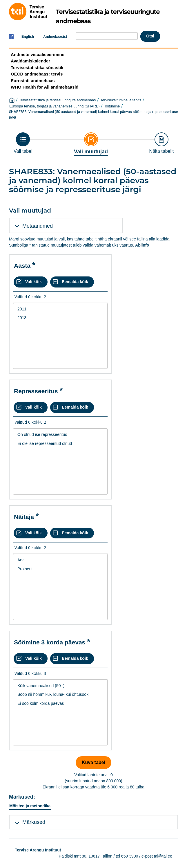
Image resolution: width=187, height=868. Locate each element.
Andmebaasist (55, 37)
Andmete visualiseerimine (38, 54)
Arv (60, 560)
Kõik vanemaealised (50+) (60, 686)
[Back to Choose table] (23, 143)
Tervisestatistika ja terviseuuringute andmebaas (58, 100)
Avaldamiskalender (30, 61)
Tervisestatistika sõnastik (37, 68)
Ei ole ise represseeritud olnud (60, 444)
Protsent (60, 569)
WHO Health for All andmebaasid (45, 87)
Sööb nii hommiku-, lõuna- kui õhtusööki (60, 694)
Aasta (22, 266)
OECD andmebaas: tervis (37, 74)
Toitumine (112, 106)
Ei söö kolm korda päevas (60, 703)
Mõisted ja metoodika (30, 806)
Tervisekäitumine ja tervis (121, 100)
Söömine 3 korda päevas (50, 642)
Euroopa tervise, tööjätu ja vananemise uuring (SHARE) (55, 106)
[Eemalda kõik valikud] (72, 282)
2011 (60, 309)
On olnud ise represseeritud (60, 435)
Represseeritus (36, 391)
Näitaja (24, 517)
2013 (60, 318)
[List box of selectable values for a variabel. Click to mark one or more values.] (60, 336)
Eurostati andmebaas (33, 81)
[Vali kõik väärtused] (31, 282)
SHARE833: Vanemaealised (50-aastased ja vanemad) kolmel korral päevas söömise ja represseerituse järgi (93, 114)
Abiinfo (142, 245)
